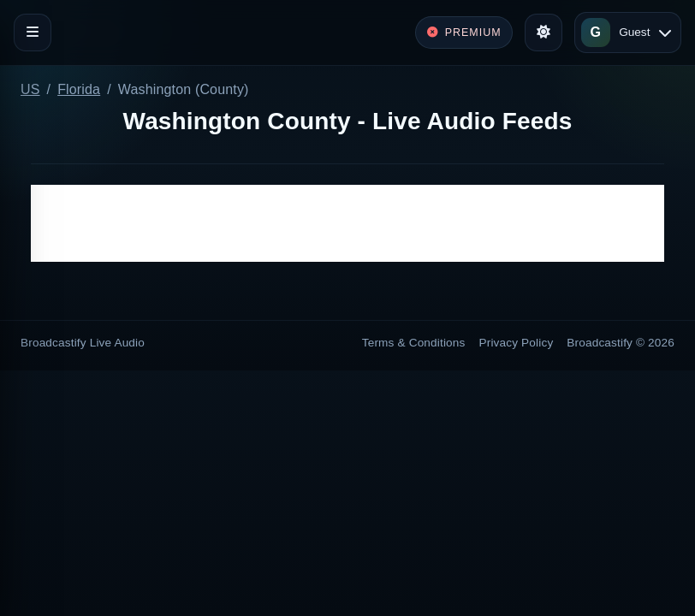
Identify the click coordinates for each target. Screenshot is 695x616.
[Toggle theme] (544, 33)
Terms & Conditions (414, 343)
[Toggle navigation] (33, 33)
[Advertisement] (347, 223)
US (30, 89)
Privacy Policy (517, 343)
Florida (79, 89)
